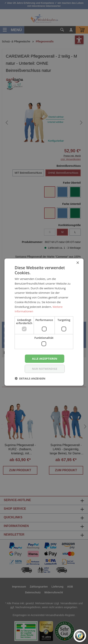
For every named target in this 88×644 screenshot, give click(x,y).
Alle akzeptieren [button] (45, 358)
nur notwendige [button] (45, 369)
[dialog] (44, 322)
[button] (30, 378)
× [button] (77, 263)
